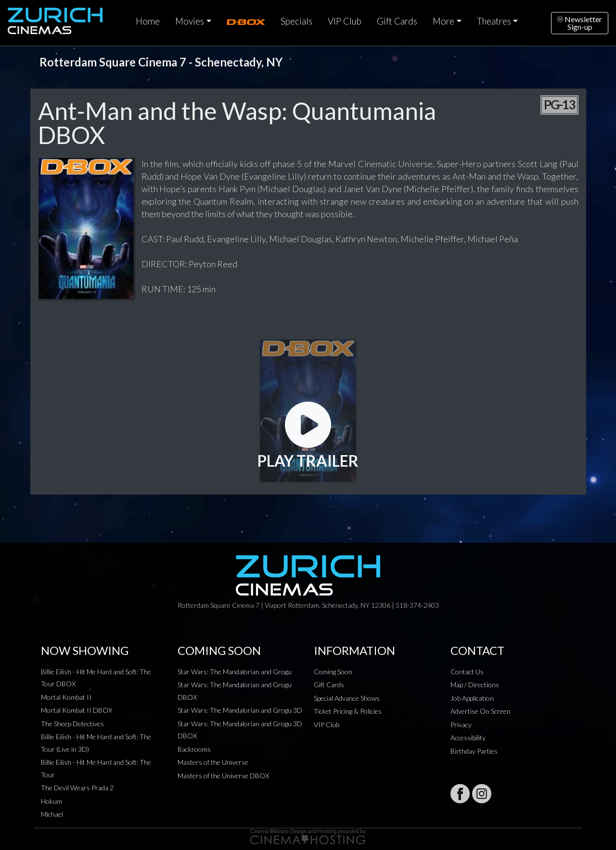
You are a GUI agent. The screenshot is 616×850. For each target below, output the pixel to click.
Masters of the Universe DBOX (223, 776)
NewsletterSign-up (580, 23)
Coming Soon (333, 672)
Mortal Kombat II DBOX (77, 710)
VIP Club (345, 21)
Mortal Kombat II (66, 697)
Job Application (472, 698)
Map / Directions (475, 685)
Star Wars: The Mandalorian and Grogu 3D (240, 710)
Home (148, 21)
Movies (190, 21)
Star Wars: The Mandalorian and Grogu (235, 672)
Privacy (461, 725)
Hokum (51, 801)
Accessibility (468, 738)
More (443, 21)
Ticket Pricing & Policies (348, 711)
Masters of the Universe (213, 762)
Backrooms (194, 749)
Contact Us (467, 672)
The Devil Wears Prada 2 (77, 788)
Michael (52, 814)
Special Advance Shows (347, 698)
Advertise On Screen (481, 711)
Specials (296, 21)
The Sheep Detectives (72, 724)
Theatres (494, 21)
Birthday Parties (474, 751)
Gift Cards (397, 21)
